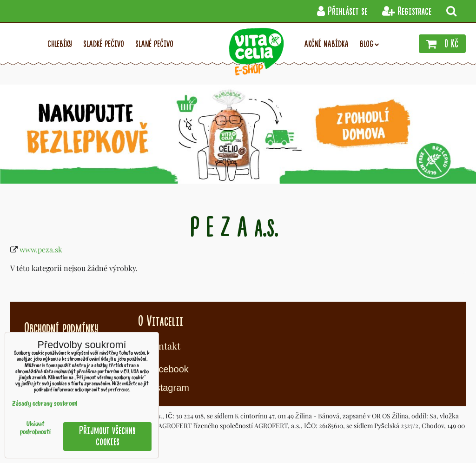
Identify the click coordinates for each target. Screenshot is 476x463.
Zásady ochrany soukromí (45, 404)
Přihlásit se (342, 11)
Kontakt (164, 346)
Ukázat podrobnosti (35, 429)
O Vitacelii (161, 321)
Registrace (407, 11)
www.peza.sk (41, 249)
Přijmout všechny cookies (107, 436)
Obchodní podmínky (61, 328)
